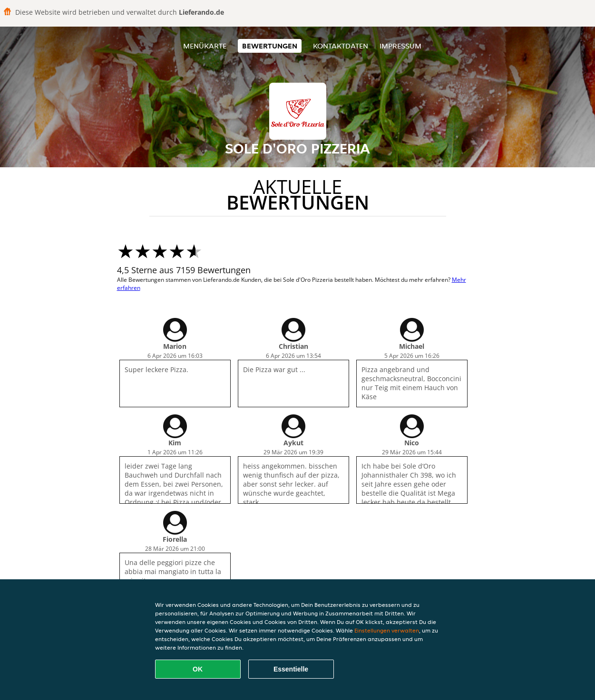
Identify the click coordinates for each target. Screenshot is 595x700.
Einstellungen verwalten (387, 630)
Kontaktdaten (341, 46)
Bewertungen (270, 46)
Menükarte (205, 46)
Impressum (400, 46)
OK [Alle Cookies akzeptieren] (198, 669)
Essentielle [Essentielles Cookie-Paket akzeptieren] (291, 669)
